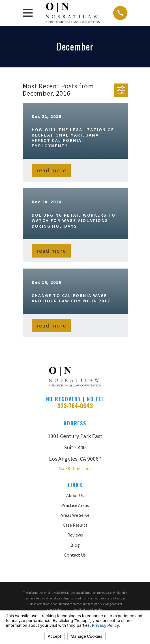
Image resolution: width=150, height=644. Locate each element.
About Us (75, 495)
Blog (75, 545)
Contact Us (75, 555)
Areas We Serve (75, 515)
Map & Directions (75, 468)
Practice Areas (75, 505)
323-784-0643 (75, 406)
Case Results (75, 525)
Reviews (75, 535)
